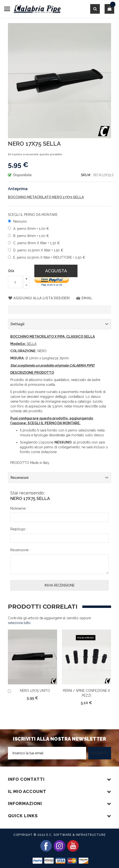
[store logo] (32, 9)
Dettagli (18, 324)
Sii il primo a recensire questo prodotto (35, 154)
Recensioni (20, 478)
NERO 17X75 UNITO (35, 691)
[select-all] (19, 623)
